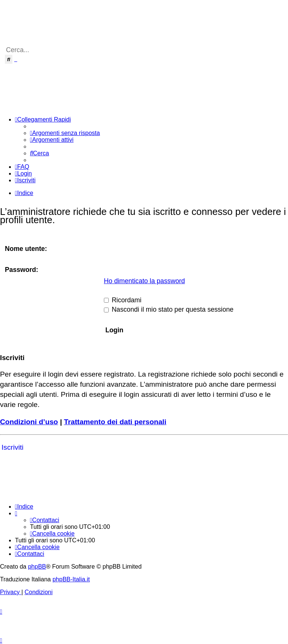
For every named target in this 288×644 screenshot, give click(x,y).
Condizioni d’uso (29, 422)
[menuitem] (65, 133)
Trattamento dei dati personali (115, 422)
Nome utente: (26, 249)
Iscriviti (13, 447)
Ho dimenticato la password (144, 281)
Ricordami (123, 300)
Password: (22, 270)
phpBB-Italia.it (71, 579)
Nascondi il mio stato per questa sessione (169, 309)
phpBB (37, 567)
